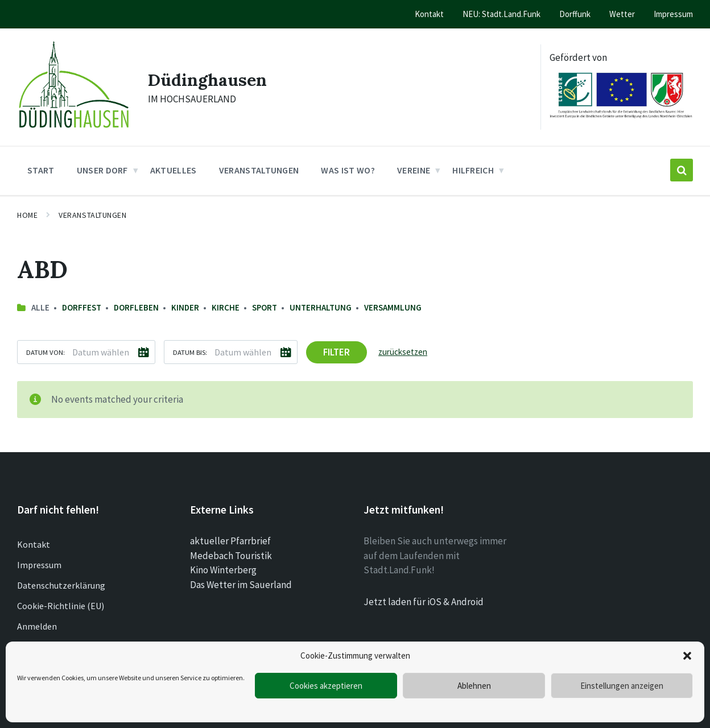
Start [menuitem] (41, 170)
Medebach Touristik (231, 556)
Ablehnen (474, 686)
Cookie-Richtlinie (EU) (61, 606)
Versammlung (393, 307)
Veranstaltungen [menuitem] (259, 170)
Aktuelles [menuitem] (174, 170)
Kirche (226, 307)
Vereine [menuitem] (414, 170)
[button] (687, 656)
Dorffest (82, 307)
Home (27, 215)
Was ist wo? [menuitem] (348, 170)
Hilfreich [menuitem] (473, 170)
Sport (265, 307)
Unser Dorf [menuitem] (102, 170)
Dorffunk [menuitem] (575, 14)
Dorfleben (136, 307)
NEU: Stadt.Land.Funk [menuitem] (501, 14)
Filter (337, 352)
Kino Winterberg (223, 570)
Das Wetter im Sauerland (241, 585)
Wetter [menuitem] (622, 14)
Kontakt (34, 544)
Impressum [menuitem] (673, 14)
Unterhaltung (321, 307)
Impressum (39, 565)
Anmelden (37, 626)
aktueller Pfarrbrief (230, 541)
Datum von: (46, 352)
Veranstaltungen (92, 215)
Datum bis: (190, 352)
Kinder (185, 307)
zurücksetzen (403, 352)
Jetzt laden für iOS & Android (424, 602)
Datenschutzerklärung (61, 585)
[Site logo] (74, 131)
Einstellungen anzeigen (622, 686)
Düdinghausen (207, 80)
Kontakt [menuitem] (429, 14)
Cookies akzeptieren (326, 686)
